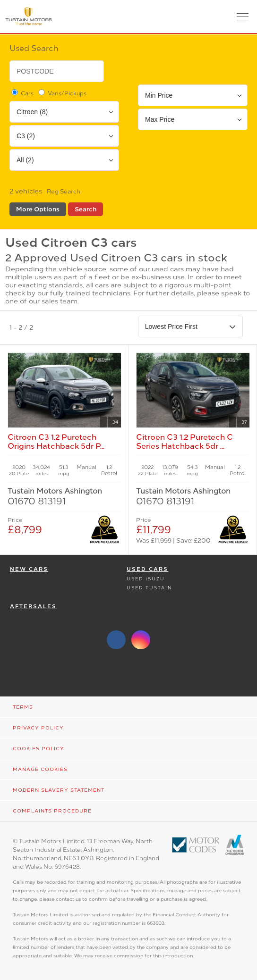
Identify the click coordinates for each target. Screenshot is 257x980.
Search (86, 209)
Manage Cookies (40, 769)
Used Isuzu (146, 579)
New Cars (29, 569)
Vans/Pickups (62, 93)
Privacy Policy (38, 728)
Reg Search (64, 192)
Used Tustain (149, 588)
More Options (38, 209)
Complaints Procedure (52, 811)
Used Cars (147, 569)
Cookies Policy (39, 749)
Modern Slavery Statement (59, 790)
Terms (23, 707)
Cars (22, 93)
